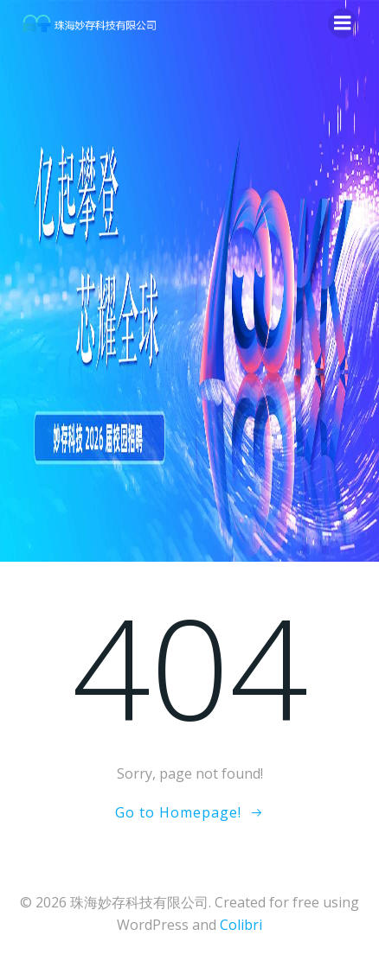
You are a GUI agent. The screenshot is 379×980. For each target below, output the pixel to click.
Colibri (241, 925)
